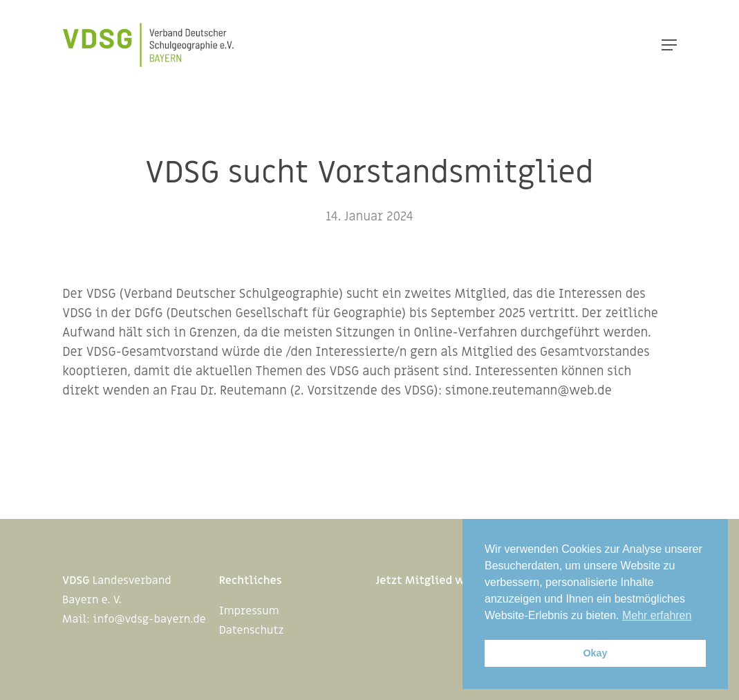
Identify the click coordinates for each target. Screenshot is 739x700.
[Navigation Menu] (669, 45)
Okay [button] (595, 653)
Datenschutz (252, 630)
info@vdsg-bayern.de (149, 619)
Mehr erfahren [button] (657, 615)
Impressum (249, 611)
